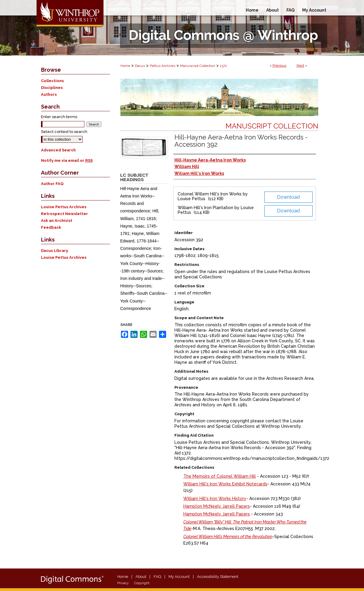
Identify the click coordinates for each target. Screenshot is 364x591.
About (141, 577)
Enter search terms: (59, 117)
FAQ (157, 577)
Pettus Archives (163, 66)
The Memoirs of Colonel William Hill (220, 476)
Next (300, 65)
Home (125, 66)
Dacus (140, 66)
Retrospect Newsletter (64, 214)
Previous (279, 65)
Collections (52, 81)
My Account (179, 577)
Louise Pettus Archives (64, 207)
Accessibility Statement (218, 577)
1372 (223, 66)
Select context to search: (64, 132)
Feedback (51, 227)
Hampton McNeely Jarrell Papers (217, 506)
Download (288, 197)
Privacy (123, 583)
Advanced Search (58, 150)
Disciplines (52, 88)
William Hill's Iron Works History (215, 498)
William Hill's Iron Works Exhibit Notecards (225, 484)
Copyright (142, 583)
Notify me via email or (67, 160)
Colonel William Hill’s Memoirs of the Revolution (228, 537)
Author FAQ (52, 184)
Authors (49, 94)
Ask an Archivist (57, 221)
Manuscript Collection (198, 66)
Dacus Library (55, 251)
